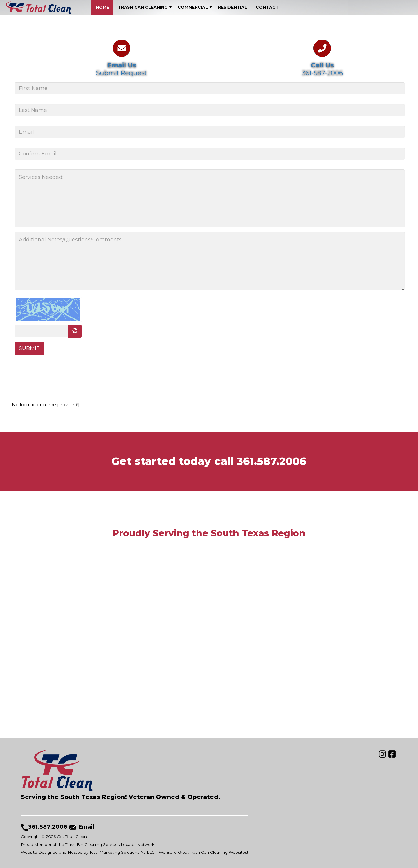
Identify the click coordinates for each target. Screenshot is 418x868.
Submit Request (122, 73)
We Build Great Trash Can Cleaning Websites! (203, 852)
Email (87, 827)
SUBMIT (29, 349)
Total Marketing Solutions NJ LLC (122, 852)
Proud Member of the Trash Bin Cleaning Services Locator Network (88, 844)
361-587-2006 (322, 73)
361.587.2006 (272, 461)
